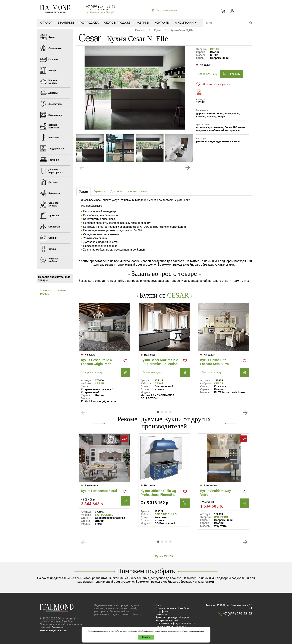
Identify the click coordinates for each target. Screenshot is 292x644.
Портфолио (163, 611)
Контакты (162, 23)
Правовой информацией (194, 631)
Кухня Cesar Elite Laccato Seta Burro (215, 362)
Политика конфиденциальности (175, 623)
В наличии (66, 23)
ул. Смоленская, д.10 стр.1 (101, 12)
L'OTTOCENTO (104, 515)
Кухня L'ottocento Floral (99, 491)
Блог (159, 605)
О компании (186, 23)
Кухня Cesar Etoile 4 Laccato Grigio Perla (96, 362)
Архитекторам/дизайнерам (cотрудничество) (172, 619)
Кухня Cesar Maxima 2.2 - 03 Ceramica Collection (159, 362)
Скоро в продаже (117, 23)
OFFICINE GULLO (166, 514)
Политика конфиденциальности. (54, 629)
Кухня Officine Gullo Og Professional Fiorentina (158, 493)
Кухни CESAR (164, 556)
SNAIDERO (221, 517)
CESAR (215, 49)
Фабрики (142, 23)
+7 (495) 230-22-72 (101, 7)
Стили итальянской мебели (173, 608)
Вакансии (162, 614)
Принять (146, 637)
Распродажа (89, 23)
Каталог (46, 23)
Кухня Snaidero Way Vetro (215, 493)
